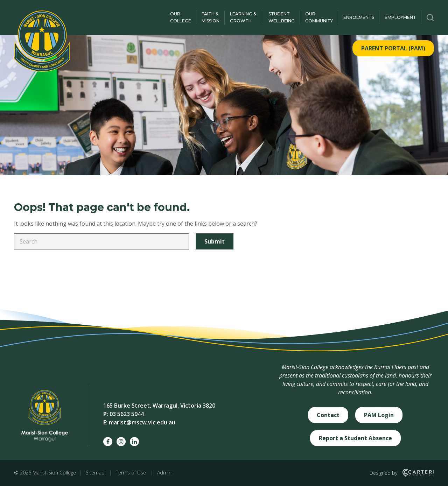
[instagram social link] (121, 442)
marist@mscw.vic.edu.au (142, 422)
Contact (328, 415)
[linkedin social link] (134, 442)
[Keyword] (101, 241)
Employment (400, 17)
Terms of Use (131, 473)
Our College (181, 17)
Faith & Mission (211, 17)
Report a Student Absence (355, 438)
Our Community (319, 17)
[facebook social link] (108, 442)
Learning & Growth (243, 17)
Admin (164, 473)
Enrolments (359, 17)
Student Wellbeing (282, 17)
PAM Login (379, 415)
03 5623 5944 (127, 414)
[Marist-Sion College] (42, 41)
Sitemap (95, 473)
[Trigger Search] (430, 17)
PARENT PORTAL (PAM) (393, 48)
